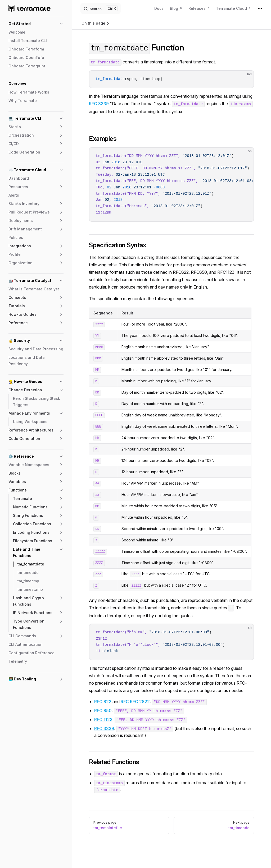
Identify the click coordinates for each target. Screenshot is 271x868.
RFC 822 (103, 702)
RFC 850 (103, 711)
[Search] (101, 8)
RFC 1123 (103, 720)
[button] (36, 24)
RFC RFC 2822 (135, 702)
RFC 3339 (99, 104)
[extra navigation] (260, 8)
